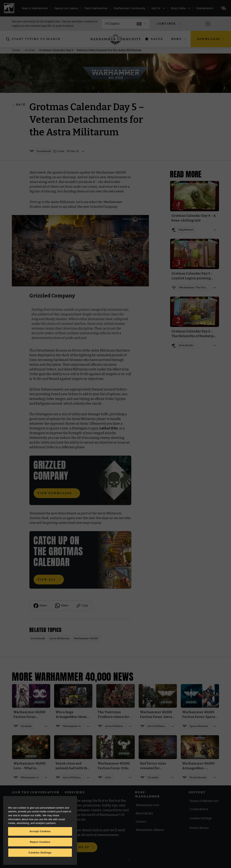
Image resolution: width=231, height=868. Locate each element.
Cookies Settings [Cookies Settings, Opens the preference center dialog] (40, 853)
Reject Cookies (40, 842)
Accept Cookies (40, 831)
